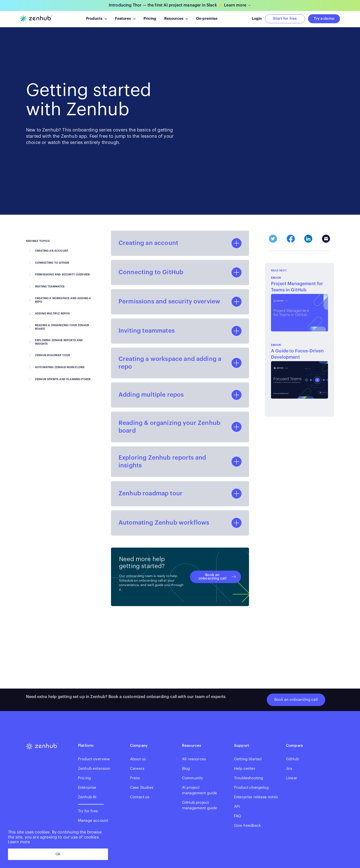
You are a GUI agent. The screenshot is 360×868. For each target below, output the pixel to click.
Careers (137, 769)
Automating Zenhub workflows (60, 367)
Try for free (88, 811)
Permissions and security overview (62, 275)
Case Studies (142, 788)
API (237, 807)
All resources (194, 759)
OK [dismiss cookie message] (58, 854)
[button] (96, 19)
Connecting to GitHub (52, 263)
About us (138, 759)
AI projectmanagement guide (200, 790)
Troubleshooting (248, 778)
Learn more (19, 842)
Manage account (93, 821)
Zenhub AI (87, 797)
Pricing (84, 778)
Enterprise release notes (256, 797)
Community (192, 778)
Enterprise (87, 788)
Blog (186, 769)
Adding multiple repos (52, 314)
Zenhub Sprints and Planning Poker (63, 379)
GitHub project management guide (200, 805)
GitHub (292, 759)
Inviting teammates (50, 287)
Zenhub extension (94, 769)
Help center (245, 769)
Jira (289, 769)
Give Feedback (247, 826)
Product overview (94, 759)
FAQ (237, 816)
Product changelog (251, 788)
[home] (36, 19)
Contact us (140, 797)
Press (135, 778)
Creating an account (52, 251)
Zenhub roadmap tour (52, 355)
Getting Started (248, 759)
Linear (292, 778)
